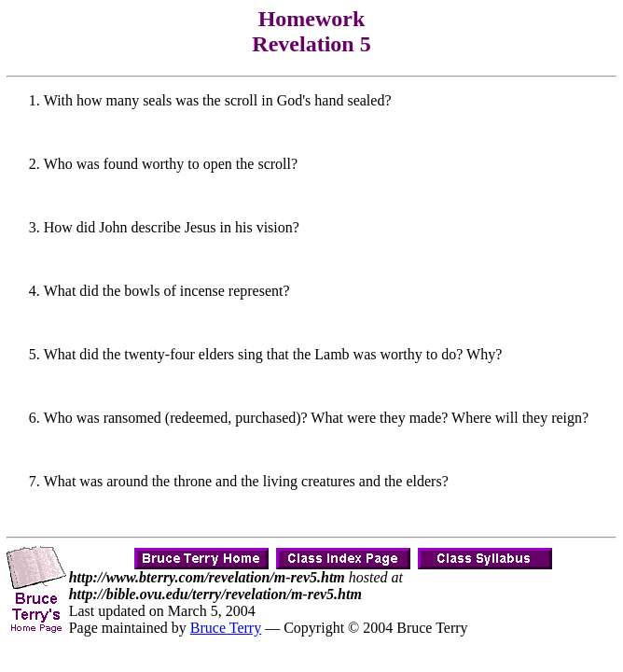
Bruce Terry (226, 628)
